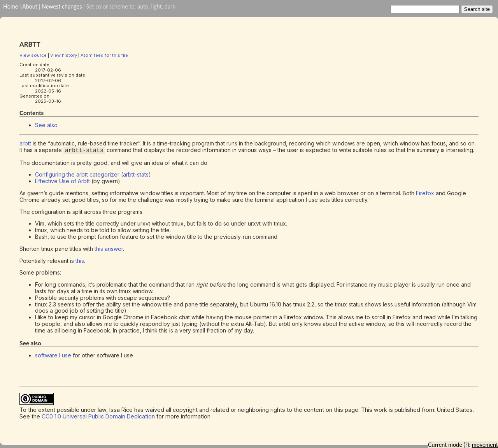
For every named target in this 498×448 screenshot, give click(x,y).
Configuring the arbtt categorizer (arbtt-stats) (93, 174)
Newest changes (62, 6)
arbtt (25, 143)
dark (170, 6)
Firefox (425, 193)
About (30, 6)
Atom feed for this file (104, 55)
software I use (53, 355)
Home (11, 6)
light (156, 6)
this (80, 260)
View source (33, 55)
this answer (109, 249)
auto (143, 6)
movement (485, 445)
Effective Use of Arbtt (62, 181)
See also (46, 125)
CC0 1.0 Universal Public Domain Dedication (98, 416)
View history (64, 55)
